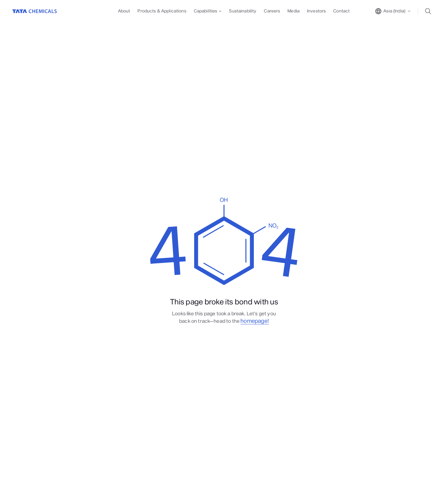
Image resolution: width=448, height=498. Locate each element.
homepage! (255, 321)
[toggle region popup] (393, 11)
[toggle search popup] (430, 11)
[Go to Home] (35, 11)
